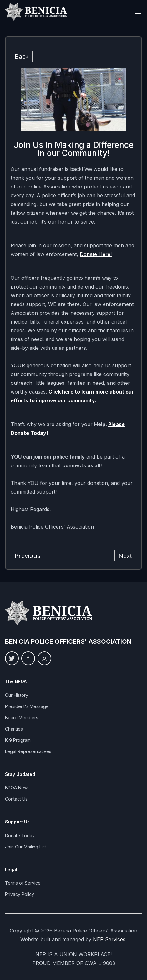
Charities (14, 729)
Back (22, 56)
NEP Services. (110, 939)
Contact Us (16, 799)
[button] (138, 12)
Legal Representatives (28, 751)
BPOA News (17, 788)
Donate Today (20, 835)
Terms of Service (23, 883)
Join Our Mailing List (25, 847)
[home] (36, 12)
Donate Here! (96, 254)
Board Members (22, 718)
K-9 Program (18, 740)
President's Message (27, 706)
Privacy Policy (20, 894)
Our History (17, 695)
